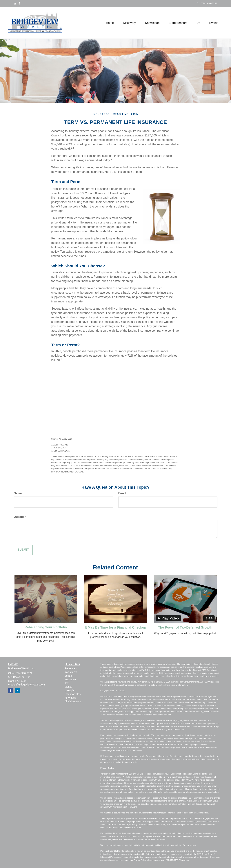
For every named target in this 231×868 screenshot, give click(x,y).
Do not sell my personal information (172, 685)
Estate (68, 676)
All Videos (70, 698)
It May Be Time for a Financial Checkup (116, 627)
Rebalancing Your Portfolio (46, 627)
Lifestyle (69, 690)
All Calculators (73, 701)
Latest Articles (73, 694)
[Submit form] (23, 550)
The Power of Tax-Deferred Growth (185, 627)
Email (122, 493)
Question (20, 517)
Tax (67, 683)
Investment (71, 672)
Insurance (70, 679)
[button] (129, 23)
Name (18, 493)
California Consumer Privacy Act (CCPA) (192, 682)
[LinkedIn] (15, 3)
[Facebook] (19, 3)
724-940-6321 (207, 3)
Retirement (71, 668)
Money (68, 687)
